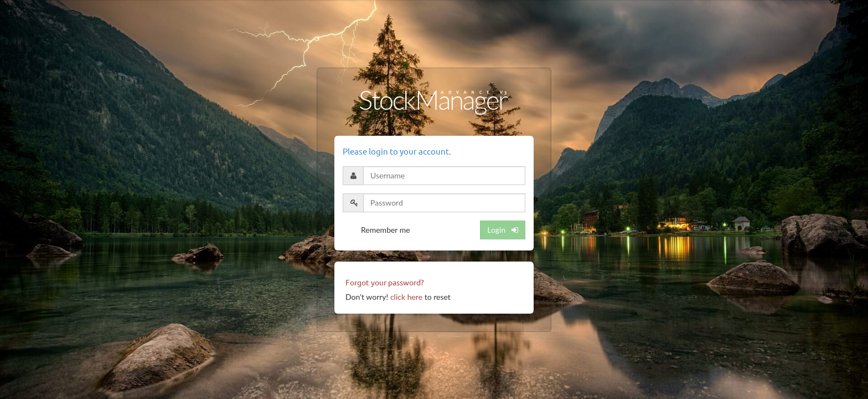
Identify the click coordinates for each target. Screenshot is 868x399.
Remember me (386, 230)
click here (406, 297)
